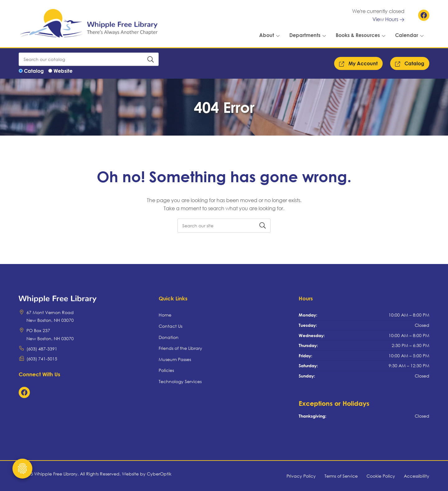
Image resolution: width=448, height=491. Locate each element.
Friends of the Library (180, 348)
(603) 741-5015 (42, 359)
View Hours (388, 19)
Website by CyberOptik (147, 474)
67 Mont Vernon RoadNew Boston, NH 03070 (50, 316)
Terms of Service (341, 476)
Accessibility (417, 476)
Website (63, 71)
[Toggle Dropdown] (279, 35)
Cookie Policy (381, 476)
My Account (358, 63)
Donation (169, 337)
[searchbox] (224, 226)
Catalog (34, 71)
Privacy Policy (301, 476)
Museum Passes (175, 359)
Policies (166, 370)
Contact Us (170, 326)
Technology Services (180, 381)
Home (165, 315)
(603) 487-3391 (42, 349)
